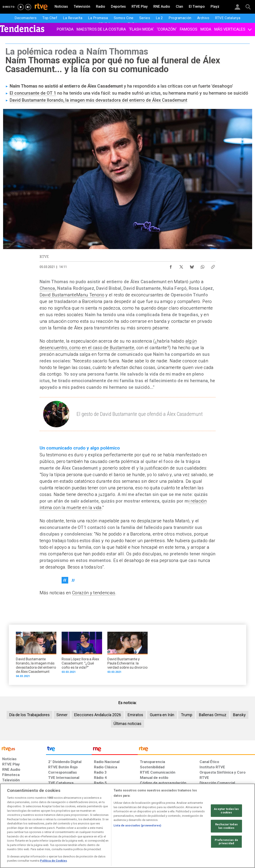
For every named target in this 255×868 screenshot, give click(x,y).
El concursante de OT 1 (33, 93)
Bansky (239, 715)
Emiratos (135, 715)
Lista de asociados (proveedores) (137, 825)
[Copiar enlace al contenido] (213, 266)
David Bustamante (58, 295)
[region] (127, 826)
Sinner (62, 715)
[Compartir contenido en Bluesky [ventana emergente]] (192, 266)
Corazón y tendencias (94, 593)
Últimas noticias (127, 724)
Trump (187, 715)
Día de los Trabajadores (29, 715)
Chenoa (47, 288)
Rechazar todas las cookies (226, 826)
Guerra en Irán (162, 715)
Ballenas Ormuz (213, 715)
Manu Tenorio (90, 295)
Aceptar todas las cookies (226, 811)
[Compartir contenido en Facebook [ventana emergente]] (171, 266)
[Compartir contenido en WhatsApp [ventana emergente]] (202, 266)
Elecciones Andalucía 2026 (98, 715)
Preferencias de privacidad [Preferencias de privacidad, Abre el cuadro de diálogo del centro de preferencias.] (226, 841)
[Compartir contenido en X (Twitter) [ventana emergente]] (181, 266)
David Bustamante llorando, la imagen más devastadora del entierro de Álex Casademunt (98, 100)
